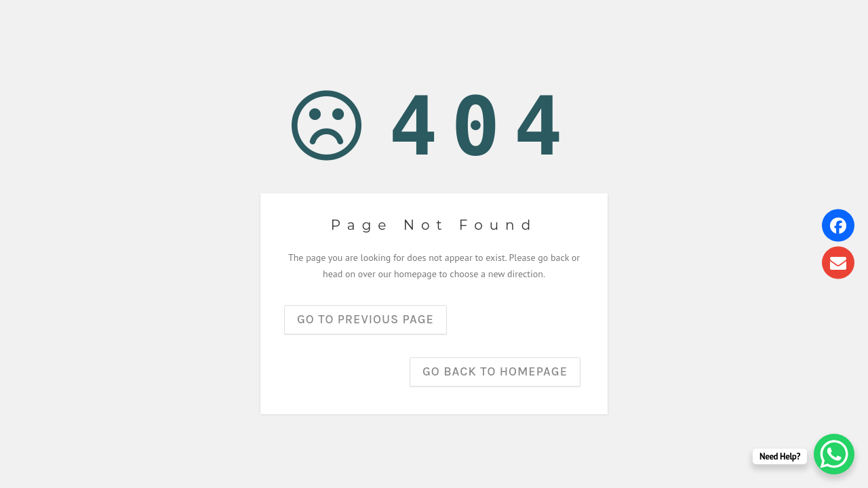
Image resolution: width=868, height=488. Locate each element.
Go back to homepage (495, 371)
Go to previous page (366, 319)
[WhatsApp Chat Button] (834, 454)
